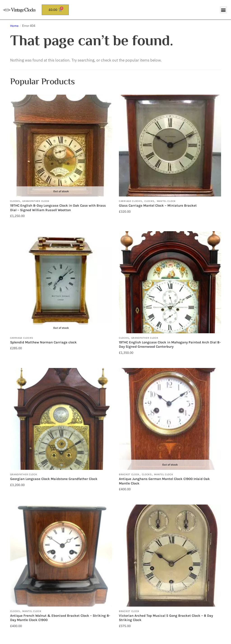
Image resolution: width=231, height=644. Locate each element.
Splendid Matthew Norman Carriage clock (44, 342)
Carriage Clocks (131, 201)
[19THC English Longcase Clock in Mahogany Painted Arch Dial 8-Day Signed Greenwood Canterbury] (170, 282)
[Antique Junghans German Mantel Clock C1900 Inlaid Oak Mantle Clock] (170, 419)
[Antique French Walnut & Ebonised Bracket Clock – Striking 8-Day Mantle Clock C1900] (61, 556)
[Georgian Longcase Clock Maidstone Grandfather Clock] (61, 419)
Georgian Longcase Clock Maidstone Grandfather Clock (54, 479)
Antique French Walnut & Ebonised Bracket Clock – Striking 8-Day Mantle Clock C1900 (60, 618)
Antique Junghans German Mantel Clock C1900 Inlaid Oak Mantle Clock (164, 481)
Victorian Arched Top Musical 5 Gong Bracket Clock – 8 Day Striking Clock (166, 618)
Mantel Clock (166, 201)
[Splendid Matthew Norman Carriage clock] (61, 282)
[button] (223, 10)
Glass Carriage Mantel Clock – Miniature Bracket (158, 206)
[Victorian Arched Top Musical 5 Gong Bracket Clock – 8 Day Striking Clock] (170, 556)
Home (14, 26)
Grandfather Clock (36, 201)
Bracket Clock (129, 474)
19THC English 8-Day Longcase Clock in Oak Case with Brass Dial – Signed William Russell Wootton (58, 208)
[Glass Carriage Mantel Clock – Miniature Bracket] (170, 146)
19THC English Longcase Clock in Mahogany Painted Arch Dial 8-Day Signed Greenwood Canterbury (170, 345)
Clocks (15, 201)
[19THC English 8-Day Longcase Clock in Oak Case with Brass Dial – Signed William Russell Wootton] (61, 146)
